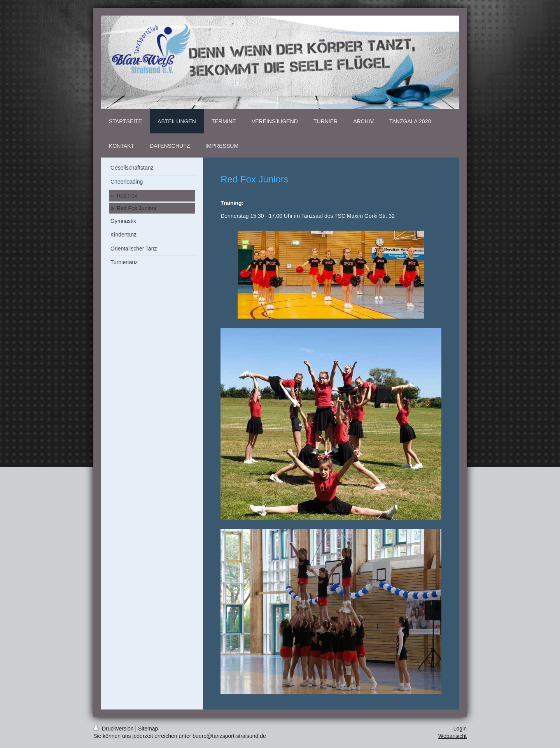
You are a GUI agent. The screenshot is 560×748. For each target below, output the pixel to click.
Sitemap (148, 729)
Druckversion (114, 729)
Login (460, 729)
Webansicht (452, 736)
